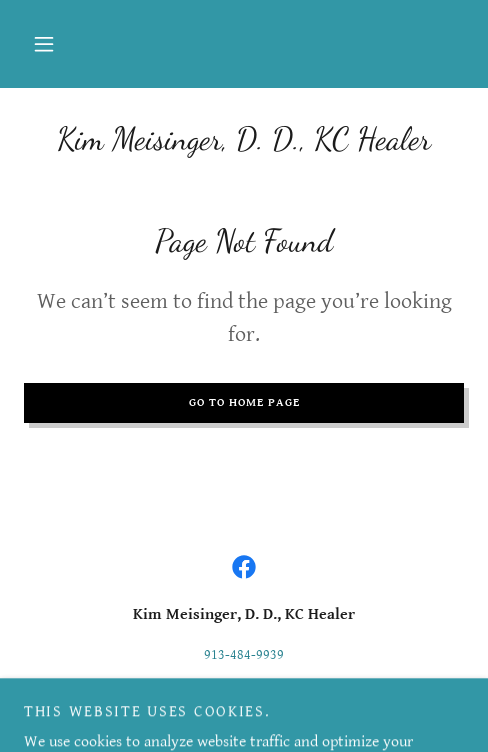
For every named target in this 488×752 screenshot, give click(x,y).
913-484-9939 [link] (244, 655)
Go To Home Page (244, 402)
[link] (244, 139)
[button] (44, 44)
